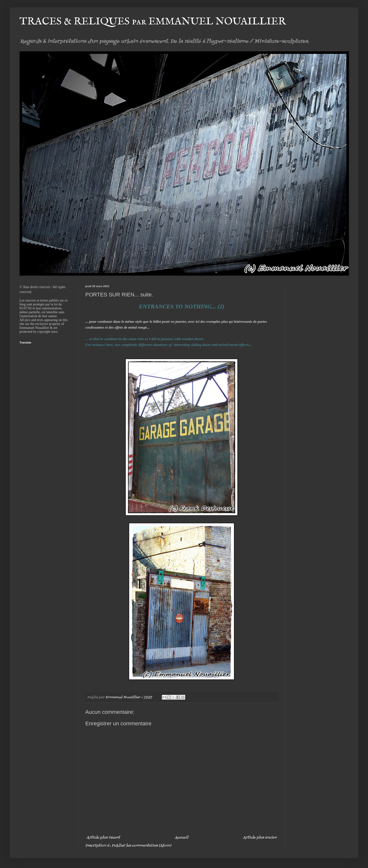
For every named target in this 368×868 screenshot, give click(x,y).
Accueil (181, 838)
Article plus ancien (260, 838)
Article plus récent (103, 838)
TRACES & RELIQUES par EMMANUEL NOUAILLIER (153, 22)
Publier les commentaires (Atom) (141, 846)
